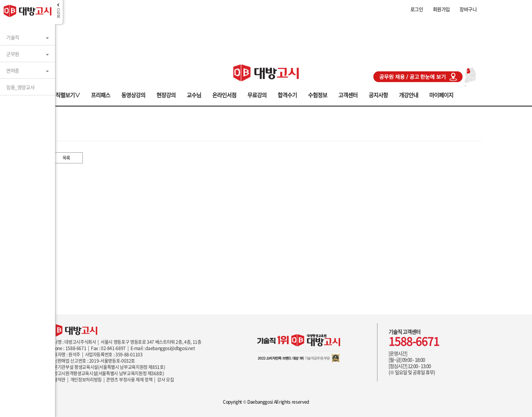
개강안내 (409, 94)
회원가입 (441, 9)
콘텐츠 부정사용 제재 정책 (129, 380)
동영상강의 (133, 94)
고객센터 (348, 94)
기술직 (13, 37)
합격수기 (287, 94)
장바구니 (468, 9)
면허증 (13, 70)
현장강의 (166, 94)
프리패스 (101, 94)
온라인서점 (224, 94)
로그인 (417, 9)
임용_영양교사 (20, 87)
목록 (66, 158)
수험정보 (318, 94)
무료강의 (257, 94)
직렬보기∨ (68, 94)
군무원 (13, 54)
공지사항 (378, 94)
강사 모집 (165, 380)
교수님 (194, 94)
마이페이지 (441, 94)
